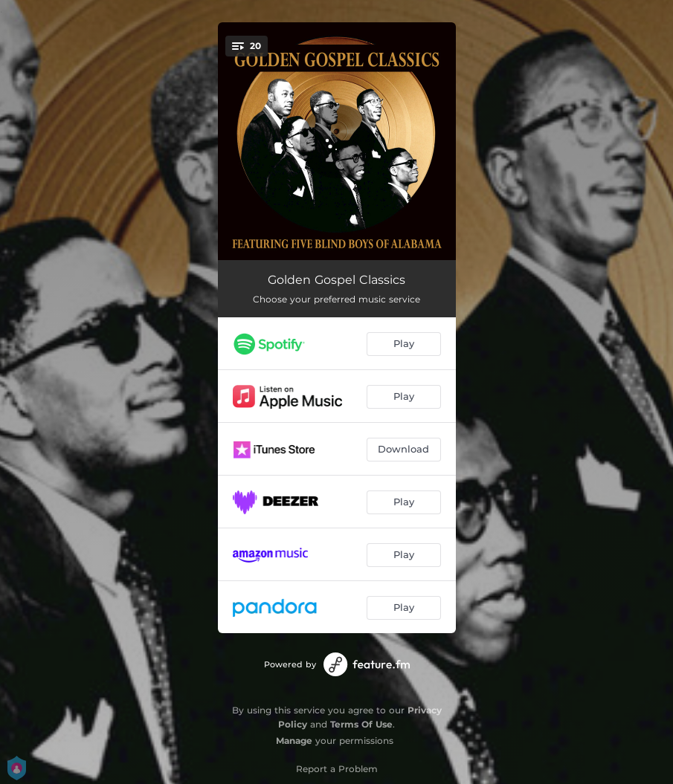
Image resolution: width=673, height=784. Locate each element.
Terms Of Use (361, 724)
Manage (294, 741)
